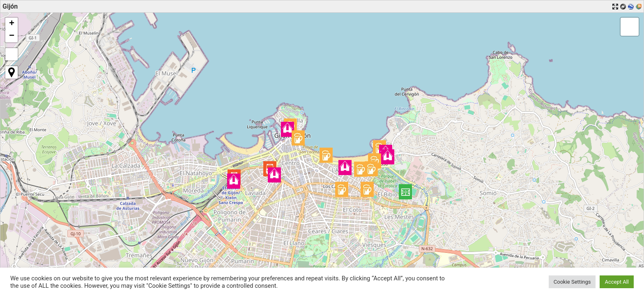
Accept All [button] (617, 282)
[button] (405, 192)
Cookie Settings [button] (572, 282)
